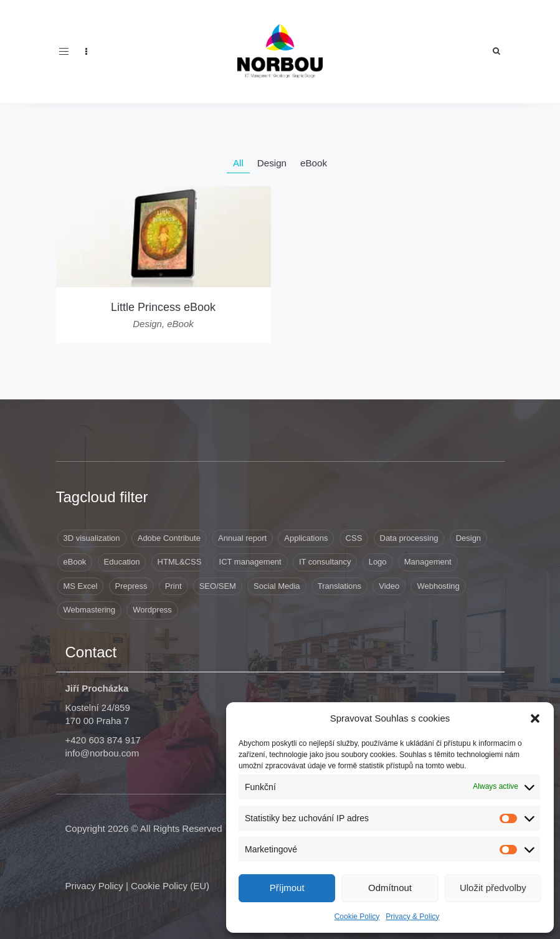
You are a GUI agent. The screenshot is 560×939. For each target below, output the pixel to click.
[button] (535, 718)
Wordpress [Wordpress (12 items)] (152, 610)
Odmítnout (390, 888)
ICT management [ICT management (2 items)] (250, 562)
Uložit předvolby (493, 888)
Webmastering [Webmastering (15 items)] (90, 610)
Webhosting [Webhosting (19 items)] (438, 586)
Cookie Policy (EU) (170, 886)
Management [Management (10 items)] (428, 562)
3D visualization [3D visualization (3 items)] (92, 538)
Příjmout (287, 888)
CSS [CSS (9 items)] (354, 538)
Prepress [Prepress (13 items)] (131, 586)
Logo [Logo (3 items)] (378, 562)
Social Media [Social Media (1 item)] (277, 586)
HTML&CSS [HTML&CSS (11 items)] (180, 562)
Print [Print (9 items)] (173, 586)
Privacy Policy (94, 886)
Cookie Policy (357, 917)
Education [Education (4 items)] (122, 562)
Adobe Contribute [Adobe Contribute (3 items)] (169, 538)
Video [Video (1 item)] (389, 586)
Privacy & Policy (412, 917)
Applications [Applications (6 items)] (306, 538)
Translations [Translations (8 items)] (339, 586)
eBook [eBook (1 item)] (75, 562)
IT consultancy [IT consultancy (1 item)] (325, 562)
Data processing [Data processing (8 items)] (409, 538)
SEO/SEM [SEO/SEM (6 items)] (218, 586)
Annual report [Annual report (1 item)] (242, 538)
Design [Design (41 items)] (468, 538)
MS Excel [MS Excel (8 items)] (81, 586)
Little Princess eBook (163, 307)
